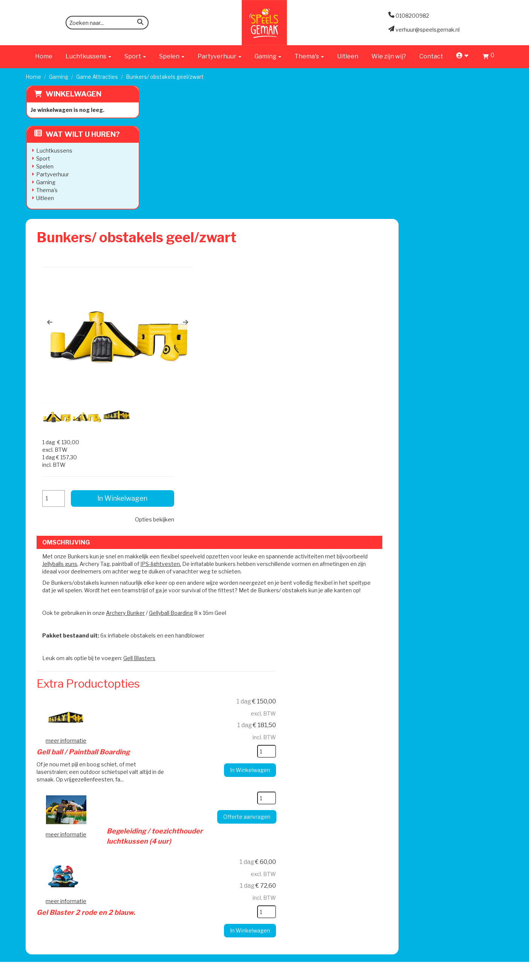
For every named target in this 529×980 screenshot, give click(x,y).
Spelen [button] (172, 56)
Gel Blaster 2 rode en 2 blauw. (263, 615)
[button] (170, 192)
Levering (239, 748)
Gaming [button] (268, 56)
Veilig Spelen (245, 771)
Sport (43, 158)
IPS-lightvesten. (313, 324)
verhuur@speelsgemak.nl (85, 805)
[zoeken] (140, 23)
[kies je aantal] (361, 519)
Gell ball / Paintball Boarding (260, 472)
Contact (431, 56)
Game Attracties (97, 77)
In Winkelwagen (445, 176)
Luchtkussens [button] (88, 56)
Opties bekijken (460, 197)
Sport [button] (135, 56)
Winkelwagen (73, 94)
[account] (463, 56)
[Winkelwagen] (488, 57)
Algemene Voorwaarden (347, 764)
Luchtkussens (54, 151)
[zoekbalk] (107, 23)
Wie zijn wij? (389, 56)
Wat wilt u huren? (77, 134)
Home (44, 56)
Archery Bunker (246, 380)
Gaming (59, 77)
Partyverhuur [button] (219, 56)
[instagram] (497, 974)
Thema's (47, 190)
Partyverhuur (52, 174)
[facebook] (483, 974)
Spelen (44, 166)
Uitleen (348, 56)
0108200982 (70, 786)
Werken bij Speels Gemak (174, 756)
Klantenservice (335, 748)
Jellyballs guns (212, 324)
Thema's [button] (309, 56)
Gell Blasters (260, 426)
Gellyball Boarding (292, 380)
